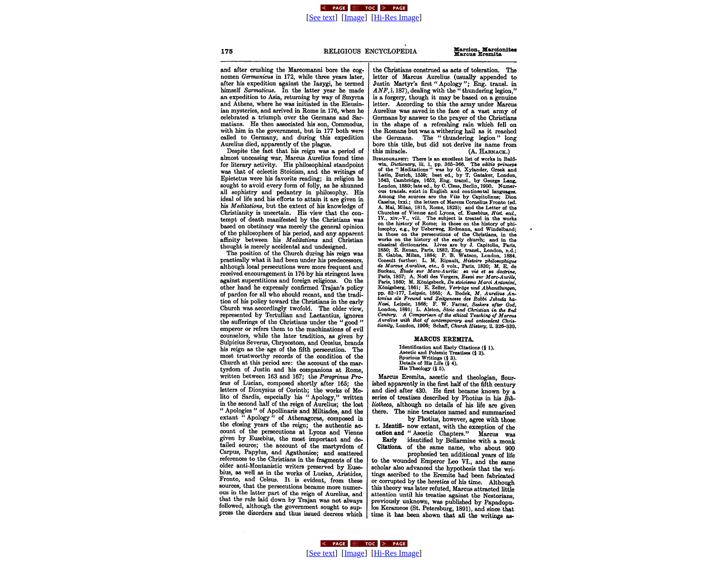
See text (322, 17)
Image (354, 17)
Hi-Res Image (397, 17)
